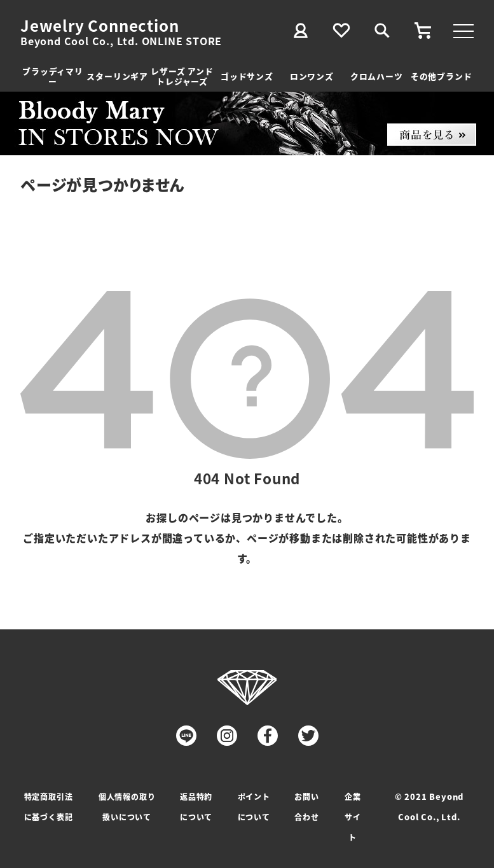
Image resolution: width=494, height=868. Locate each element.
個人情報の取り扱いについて (127, 807)
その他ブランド (442, 76)
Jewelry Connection (99, 25)
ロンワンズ (312, 76)
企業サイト (353, 817)
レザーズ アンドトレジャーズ (182, 76)
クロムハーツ (377, 76)
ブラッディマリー (53, 76)
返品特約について (196, 807)
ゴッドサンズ (247, 76)
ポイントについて (254, 807)
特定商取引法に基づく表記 (49, 807)
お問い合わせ (306, 807)
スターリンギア (117, 76)
